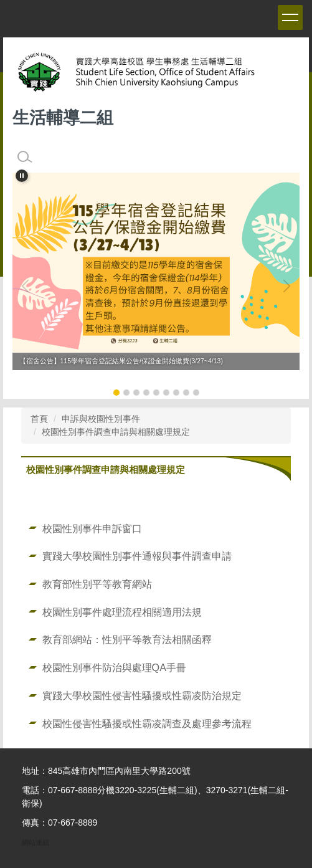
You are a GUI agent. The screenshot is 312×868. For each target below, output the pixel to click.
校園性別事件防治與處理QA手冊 (114, 667)
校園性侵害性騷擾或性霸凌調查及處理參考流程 (147, 723)
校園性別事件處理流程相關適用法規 (122, 612)
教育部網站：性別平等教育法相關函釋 (127, 639)
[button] (22, 176)
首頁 (39, 419)
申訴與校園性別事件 (101, 419)
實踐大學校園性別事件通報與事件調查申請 (137, 556)
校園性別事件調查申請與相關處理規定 (116, 432)
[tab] (116, 393)
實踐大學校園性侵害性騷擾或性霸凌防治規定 (142, 695)
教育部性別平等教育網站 (97, 584)
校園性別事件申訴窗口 (92, 528)
